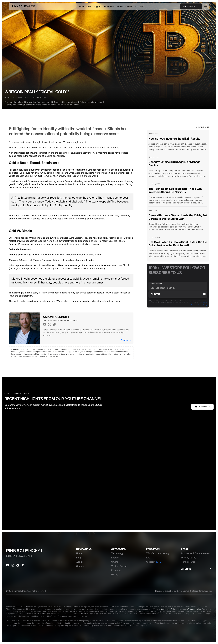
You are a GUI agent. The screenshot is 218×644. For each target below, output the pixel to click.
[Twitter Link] (49, 324)
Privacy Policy (202, 305)
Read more (126, 340)
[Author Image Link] (24, 328)
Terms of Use (159, 609)
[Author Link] (56, 317)
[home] (24, 6)
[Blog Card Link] (178, 143)
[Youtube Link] (44, 324)
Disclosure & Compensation (190, 609)
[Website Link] (54, 324)
